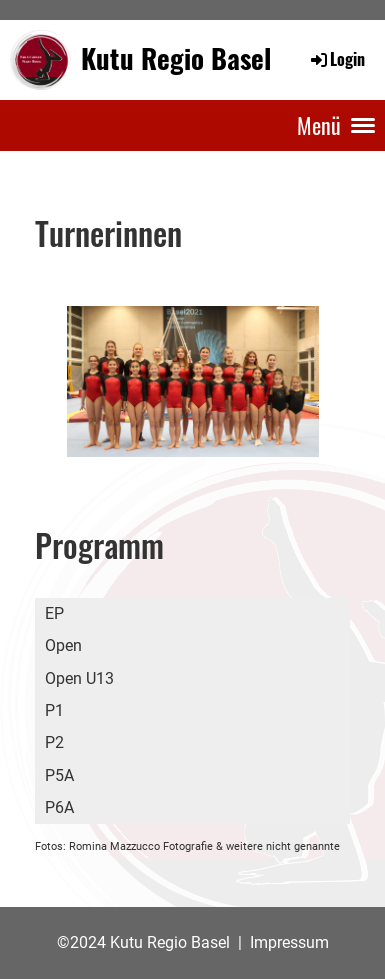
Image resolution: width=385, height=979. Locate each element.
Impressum (289, 942)
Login (336, 59)
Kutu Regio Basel (176, 59)
